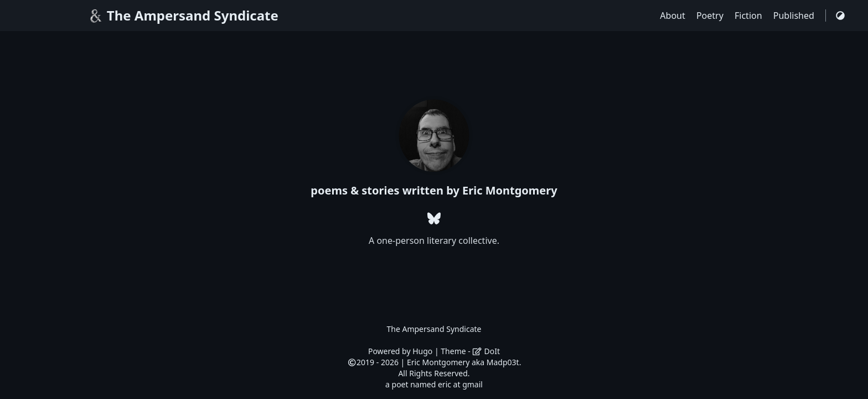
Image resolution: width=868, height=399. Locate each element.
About (674, 16)
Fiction (750, 16)
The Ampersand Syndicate (183, 15)
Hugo (422, 351)
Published (795, 16)
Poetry (711, 16)
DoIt (486, 351)
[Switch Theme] (840, 16)
